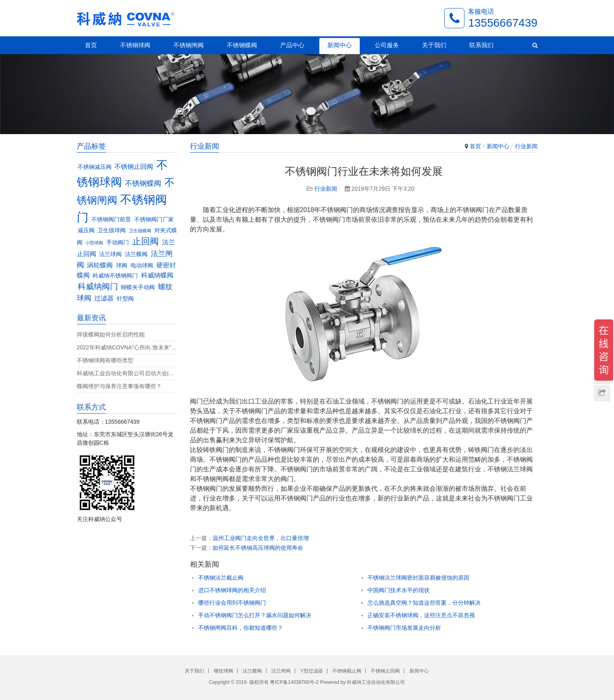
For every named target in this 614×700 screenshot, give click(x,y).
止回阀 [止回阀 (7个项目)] (146, 241)
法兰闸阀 (281, 671)
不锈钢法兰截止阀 (221, 578)
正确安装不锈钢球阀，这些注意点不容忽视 (421, 615)
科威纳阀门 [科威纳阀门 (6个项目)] (98, 286)
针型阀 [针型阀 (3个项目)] (125, 299)
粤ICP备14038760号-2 (294, 682)
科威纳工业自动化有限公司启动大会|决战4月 (127, 373)
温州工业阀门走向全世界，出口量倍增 (261, 538)
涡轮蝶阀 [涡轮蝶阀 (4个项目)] (100, 265)
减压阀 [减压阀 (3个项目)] (86, 230)
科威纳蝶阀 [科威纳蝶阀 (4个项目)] (157, 275)
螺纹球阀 (224, 671)
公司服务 (387, 45)
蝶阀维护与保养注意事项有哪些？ (119, 386)
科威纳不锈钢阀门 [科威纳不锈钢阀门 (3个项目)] (115, 276)
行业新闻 (526, 146)
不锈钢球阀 (135, 45)
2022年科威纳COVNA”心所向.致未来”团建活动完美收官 (127, 347)
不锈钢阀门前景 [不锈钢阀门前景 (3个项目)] (111, 220)
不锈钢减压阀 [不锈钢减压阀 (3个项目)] (95, 167)
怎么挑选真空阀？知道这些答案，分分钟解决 (424, 603)
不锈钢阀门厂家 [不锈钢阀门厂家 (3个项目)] (154, 220)
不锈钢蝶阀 (242, 45)
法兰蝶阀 (252, 671)
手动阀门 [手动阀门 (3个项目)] (118, 243)
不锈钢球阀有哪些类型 (105, 360)
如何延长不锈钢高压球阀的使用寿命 (258, 548)
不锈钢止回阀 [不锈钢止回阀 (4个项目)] (134, 166)
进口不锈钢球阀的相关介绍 (232, 590)
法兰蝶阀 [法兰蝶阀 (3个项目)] (136, 254)
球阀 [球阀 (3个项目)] (122, 266)
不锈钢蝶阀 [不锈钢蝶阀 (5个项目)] (143, 183)
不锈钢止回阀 (385, 671)
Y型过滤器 (312, 671)
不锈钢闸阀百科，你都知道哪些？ (241, 628)
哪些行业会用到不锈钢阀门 (232, 603)
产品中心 (292, 45)
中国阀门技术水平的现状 (399, 590)
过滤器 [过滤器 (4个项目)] (104, 298)
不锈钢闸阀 (189, 45)
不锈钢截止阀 (347, 671)
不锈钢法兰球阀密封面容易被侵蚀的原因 (418, 578)
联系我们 (481, 45)
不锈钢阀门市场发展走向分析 (404, 628)
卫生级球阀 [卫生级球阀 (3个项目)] (112, 230)
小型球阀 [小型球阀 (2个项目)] (94, 243)
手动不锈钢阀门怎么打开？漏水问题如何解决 (255, 615)
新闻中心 (340, 45)
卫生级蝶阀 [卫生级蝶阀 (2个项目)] (140, 231)
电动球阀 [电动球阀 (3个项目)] (142, 266)
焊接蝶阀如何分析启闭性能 (111, 334)
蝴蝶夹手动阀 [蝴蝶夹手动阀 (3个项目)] (138, 287)
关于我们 (434, 45)
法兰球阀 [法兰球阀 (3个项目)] (110, 254)
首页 (91, 45)
